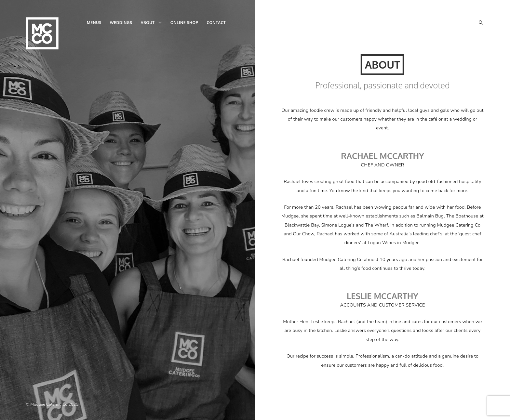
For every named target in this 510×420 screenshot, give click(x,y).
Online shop (184, 23)
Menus (94, 23)
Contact (216, 23)
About (148, 23)
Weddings (121, 23)
